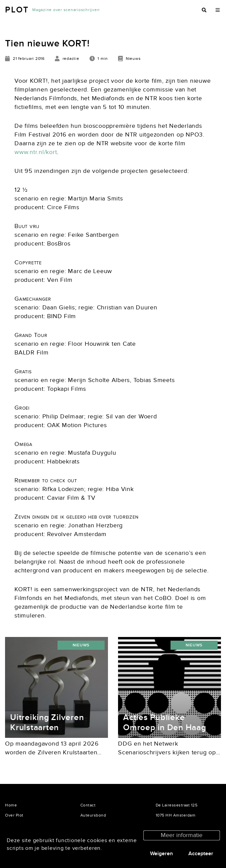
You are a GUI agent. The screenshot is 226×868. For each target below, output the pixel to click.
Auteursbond (93, 815)
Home (11, 805)
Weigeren (161, 854)
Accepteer (201, 854)
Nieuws (81, 645)
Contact (88, 805)
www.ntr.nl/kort (36, 152)
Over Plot (14, 815)
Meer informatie (182, 835)
